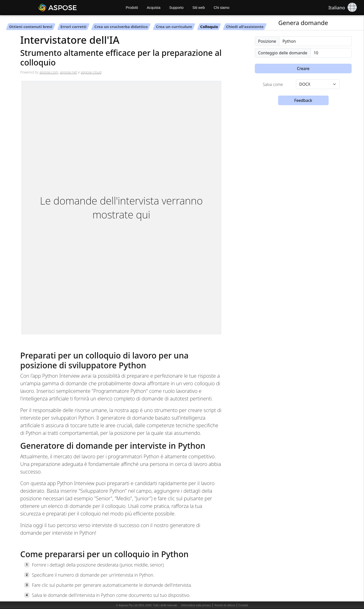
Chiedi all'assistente (245, 27)
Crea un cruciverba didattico (121, 27)
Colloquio (209, 27)
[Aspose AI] (72, 8)
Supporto (176, 8)
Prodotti (132, 8)
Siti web (199, 8)
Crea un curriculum (174, 27)
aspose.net (69, 72)
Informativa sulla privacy (196, 605)
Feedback (303, 100)
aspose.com (49, 72)
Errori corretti (73, 27)
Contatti (243, 605)
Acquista (154, 8)
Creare (303, 69)
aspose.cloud (91, 72)
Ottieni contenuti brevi (31, 27)
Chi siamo (221, 8)
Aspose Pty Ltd (128, 605)
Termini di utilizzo (225, 605)
